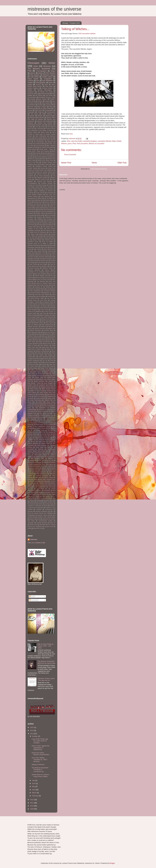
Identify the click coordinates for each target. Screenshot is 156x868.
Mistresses (44, 336)
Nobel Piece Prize (47, 347)
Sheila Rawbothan (33, 387)
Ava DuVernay (40, 146)
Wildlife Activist (40, 457)
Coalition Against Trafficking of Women (40, 191)
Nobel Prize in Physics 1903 (36, 349)
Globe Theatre (37, 240)
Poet (74, 144)
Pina (51, 361)
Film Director (51, 73)
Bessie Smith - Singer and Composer (39, 151)
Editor (45, 206)
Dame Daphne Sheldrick (35, 195)
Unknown (34, 539)
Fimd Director (49, 225)
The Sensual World (39, 430)
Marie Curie (36, 321)
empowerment (42, 487)
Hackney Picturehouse (34, 245)
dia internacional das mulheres (44, 485)
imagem (32, 502)
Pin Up (45, 361)
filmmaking (47, 491)
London (40, 105)
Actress (38, 84)
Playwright (31, 112)
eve (32, 489)
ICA (52, 257)
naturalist (39, 510)
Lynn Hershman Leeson (38, 107)
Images (47, 101)
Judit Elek (52, 266)
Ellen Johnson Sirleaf (44, 212)
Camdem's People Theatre (44, 166)
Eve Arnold (50, 215)
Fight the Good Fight (49, 221)
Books (41, 73)
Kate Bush (49, 86)
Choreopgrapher (32, 183)
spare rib (53, 523)
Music (37, 340)
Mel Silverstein (41, 329)
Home (94, 163)
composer (31, 92)
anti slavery (50, 477)
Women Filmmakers (45, 90)
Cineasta (44, 185)
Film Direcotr (33, 223)
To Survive (47, 438)
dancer (33, 73)
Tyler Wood (39, 440)
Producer (44, 366)
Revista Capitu (48, 372)
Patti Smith (39, 110)
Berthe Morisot (32, 149)
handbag (39, 500)
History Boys (31, 253)
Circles (51, 185)
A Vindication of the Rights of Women (41, 130)
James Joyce (51, 263)
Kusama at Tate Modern (43, 287)
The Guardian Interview (35, 419)
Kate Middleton (47, 81)
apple (29, 479)
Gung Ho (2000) (47, 242)
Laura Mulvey (51, 296)
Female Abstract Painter (39, 99)
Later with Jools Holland (42, 295)
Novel (54, 351)
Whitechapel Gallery (40, 455)
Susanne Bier (49, 400)
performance (49, 510)
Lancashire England (90, 141)
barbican (30, 123)
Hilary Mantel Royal (49, 249)
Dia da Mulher (49, 198)
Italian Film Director (40, 263)
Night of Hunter (32, 345)
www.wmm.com (38, 528)
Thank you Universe (33, 406)
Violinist (51, 442)
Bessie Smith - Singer (46, 149)
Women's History (49, 75)
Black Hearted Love (50, 157)
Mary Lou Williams (33, 325)
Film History (31, 225)
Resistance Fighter (35, 372)
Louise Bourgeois (33, 310)
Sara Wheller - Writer (34, 383)
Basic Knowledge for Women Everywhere (41, 147)
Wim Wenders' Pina (37, 459)
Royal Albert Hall (43, 374)
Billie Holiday (37, 153)
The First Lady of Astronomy (36, 417)
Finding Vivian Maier (34, 227)
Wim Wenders (51, 457)
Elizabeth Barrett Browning (46, 210)
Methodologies (38, 334)
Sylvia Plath (31, 402)
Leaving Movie (32, 300)
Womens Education (40, 472)
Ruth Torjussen (38, 376)
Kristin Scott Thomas (42, 285)
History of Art (41, 253)
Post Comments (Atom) (99, 169)
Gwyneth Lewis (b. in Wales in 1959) (40, 244)
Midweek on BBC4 (50, 334)
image (54, 500)
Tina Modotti (38, 438)
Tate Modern (50, 404)
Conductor (31, 193)
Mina (51, 107)
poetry (30, 84)
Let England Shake (48, 302)
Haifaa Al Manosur (48, 245)
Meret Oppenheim (33, 332)
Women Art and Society (34, 462)
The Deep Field (45, 413)
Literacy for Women (41, 306)
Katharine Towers (48, 268)
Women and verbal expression (39, 470)
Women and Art (48, 466)
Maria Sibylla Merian (34, 319)
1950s (43, 127)
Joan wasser (46, 103)
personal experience (41, 511)
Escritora (50, 213)
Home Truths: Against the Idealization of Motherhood (40, 748)
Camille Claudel (32, 168)
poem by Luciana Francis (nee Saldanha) (40, 513)
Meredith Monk (49, 330)
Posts (32, 596)
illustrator (47, 500)
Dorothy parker (49, 202)
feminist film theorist (45, 123)
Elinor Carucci (49, 208)
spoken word (33, 525)
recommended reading (45, 521)
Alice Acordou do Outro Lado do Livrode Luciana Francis (41, 134)
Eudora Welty (40, 215)
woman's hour (49, 527)
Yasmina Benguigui (42, 476)
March (34, 793)
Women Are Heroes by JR (45, 461)
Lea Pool (50, 298)
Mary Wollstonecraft (47, 325)
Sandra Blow (39, 377)
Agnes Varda (45, 132)
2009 (32, 809)
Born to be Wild (33, 163)
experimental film (42, 489)
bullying (46, 481)
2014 (32, 730)
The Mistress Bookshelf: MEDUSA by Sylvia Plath (46, 662)
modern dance (47, 77)
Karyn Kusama (35, 268)
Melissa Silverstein (35, 330)
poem (70, 144)
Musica (43, 340)
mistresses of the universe (54, 9)
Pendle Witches (36, 359)
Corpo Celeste (40, 193)
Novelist (32, 353)
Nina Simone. (45, 345)
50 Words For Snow (45, 92)
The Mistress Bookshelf (39, 69)
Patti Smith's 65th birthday (44, 355)
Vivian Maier (40, 447)
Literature (53, 306)
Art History (39, 95)
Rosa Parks (31, 374)
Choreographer (41, 71)
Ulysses (47, 440)
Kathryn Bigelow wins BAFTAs (44, 276)
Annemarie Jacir (34, 140)
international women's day (36, 125)
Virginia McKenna (33, 443)
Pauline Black (32, 357)
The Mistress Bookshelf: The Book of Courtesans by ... (40, 770)
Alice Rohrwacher (41, 136)
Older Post (122, 163)
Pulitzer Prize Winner (47, 368)
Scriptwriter (42, 385)
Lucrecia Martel (50, 105)
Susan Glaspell (40, 398)
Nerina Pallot (39, 344)
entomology (52, 487)
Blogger (112, 863)
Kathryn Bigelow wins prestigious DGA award (40, 278)
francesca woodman (42, 498)
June (34, 783)
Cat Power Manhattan (43, 176)
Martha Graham (39, 323)
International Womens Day (41, 261)
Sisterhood (50, 391)
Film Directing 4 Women (46, 223)
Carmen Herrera (42, 174)
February (35, 796)
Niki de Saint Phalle (44, 108)
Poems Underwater (50, 362)
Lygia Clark (43, 313)
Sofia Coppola (32, 393)
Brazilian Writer (44, 164)
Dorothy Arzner (38, 202)
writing (29, 528)
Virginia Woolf (45, 443)
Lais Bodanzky (51, 289)
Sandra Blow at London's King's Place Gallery (40, 776)
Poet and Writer (34, 364)
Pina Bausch (35, 75)
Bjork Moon (38, 157)
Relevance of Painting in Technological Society (41, 370)
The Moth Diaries (38, 425)
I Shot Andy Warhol (43, 257)
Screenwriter (51, 112)
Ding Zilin (40, 200)
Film (38, 81)
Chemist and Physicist (45, 181)
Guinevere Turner (33, 242)
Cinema (30, 81)
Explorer (39, 217)
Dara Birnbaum (45, 197)
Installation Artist (32, 259)
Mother (30, 90)
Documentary (32, 97)
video (41, 525)
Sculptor (51, 385)
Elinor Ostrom (32, 210)
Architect (50, 142)
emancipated (31, 487)
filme (40, 491)
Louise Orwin (44, 310)
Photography (49, 110)
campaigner (33, 483)
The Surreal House (45, 434)
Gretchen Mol (49, 240)
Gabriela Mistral (43, 234)
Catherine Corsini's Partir (42, 180)
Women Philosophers (34, 466)
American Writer (33, 94)
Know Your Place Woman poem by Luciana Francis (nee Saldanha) (41, 283)
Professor (41, 112)
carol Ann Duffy (76, 141)
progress (32, 519)
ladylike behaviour (48, 502)
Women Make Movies (37, 117)
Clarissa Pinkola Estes (34, 189)
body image (38, 481)
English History (41, 213)
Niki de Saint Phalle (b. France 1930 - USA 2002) (46, 646)
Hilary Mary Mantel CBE (37, 251)
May (34, 786)
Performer (46, 359)
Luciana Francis (47, 88)
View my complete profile (36, 543)
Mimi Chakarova (34, 336)
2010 (32, 806)
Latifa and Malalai (40, 296)
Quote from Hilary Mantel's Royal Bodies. (41, 754)
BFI (54, 146)
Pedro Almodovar (44, 357)
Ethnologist (31, 215)
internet (39, 502)
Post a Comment (70, 154)
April (34, 790)
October (35, 736)
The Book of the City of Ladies (37, 411)
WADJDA (41, 449)
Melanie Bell (52, 329)
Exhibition (30, 217)
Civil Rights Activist (34, 187)
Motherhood (31, 108)
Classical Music (48, 189)
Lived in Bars (33, 308)
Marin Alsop (45, 321)
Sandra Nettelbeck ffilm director (43, 381)
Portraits (44, 364)
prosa (39, 519)
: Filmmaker (40, 129)
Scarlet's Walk (32, 385)
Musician (47, 66)
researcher (31, 523)
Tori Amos (34, 114)
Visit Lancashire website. (87, 34)
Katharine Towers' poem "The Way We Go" (46, 679)
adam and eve (39, 477)
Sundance (50, 396)
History (40, 101)
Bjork (46, 84)
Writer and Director (41, 474)
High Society (37, 249)
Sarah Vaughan (48, 383)
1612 (69, 141)
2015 (32, 727)
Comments (34, 600)
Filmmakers (40, 225)
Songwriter (48, 79)
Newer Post (66, 163)
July (34, 780)
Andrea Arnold (45, 94)
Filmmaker (34, 63)
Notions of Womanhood (43, 351)
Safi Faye (47, 376)
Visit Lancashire (82, 144)
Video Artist (42, 442)
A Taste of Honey (50, 129)
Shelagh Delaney (46, 387)
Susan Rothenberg (36, 400)
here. (71, 134)
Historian (50, 251)
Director (48, 200)
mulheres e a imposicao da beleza (38, 506)
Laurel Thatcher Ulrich (37, 298)
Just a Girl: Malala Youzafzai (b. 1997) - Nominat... (40, 760)
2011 (49, 127)
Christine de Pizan (33, 185)
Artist (36, 66)
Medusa (43, 327)
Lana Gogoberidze (35, 291)
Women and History (33, 468)
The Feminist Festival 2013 (45, 415)
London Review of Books (46, 308)
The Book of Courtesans (46, 410)
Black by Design (34, 159)
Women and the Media (49, 468)
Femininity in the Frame (34, 221)
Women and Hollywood (45, 121)
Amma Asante (39, 138)
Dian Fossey (31, 200)
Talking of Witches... (39, 765)
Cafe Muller (35, 77)
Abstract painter (32, 132)
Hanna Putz (44, 247)
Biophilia (45, 153)
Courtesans (50, 193)
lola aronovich (32, 504)
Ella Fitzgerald (32, 212)
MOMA (51, 313)
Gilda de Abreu (44, 238)
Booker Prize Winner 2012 (45, 161)
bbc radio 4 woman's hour (48, 479)
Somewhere (41, 395)
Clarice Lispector (48, 187)
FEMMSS (40, 219)
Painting (46, 353)
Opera (39, 353)
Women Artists (50, 116)
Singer (53, 71)
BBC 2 (49, 146)
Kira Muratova (41, 281)
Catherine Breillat (42, 178)
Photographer (41, 83)
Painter (30, 83)
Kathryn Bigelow (33, 88)
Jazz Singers (44, 264)
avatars (35, 479)
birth (31, 481)
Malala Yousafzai (32, 315)
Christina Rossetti (47, 183)
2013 (32, 734)
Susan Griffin (51, 398)
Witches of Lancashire (97, 144)
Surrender (30, 398)
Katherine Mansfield (34, 270)
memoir (40, 504)
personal (30, 511)
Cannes (43, 168)
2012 (32, 800)
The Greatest (50, 417)
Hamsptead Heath (33, 247)
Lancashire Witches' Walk (107, 141)
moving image (49, 504)
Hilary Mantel (33, 79)
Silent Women (34, 389)
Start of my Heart (39, 396)
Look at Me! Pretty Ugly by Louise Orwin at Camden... (40, 741)
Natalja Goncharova (44, 342)
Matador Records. (33, 327)
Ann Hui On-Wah (50, 138)
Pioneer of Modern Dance (35, 362)
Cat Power (49, 95)
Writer (52, 63)
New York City (49, 344)
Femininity (50, 219)
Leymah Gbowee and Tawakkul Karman (39, 304)
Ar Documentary (39, 142)
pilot (52, 511)
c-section (53, 481)
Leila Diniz (44, 300)
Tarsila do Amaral (39, 404)
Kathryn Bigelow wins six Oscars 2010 (39, 279)
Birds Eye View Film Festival (41, 155)
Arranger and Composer (34, 144)
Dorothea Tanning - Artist (47, 97)
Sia (54, 387)
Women (40, 116)
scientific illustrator (42, 523)
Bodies (43, 159)
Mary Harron (49, 323)
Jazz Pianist (33, 264)
